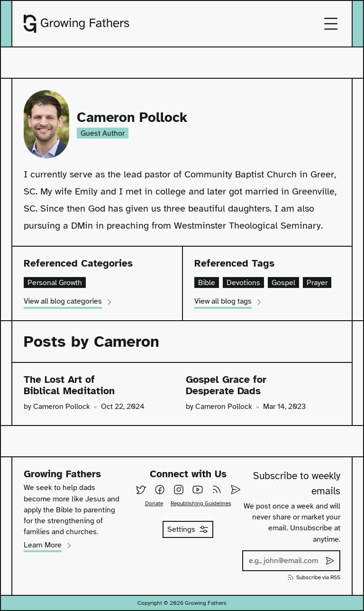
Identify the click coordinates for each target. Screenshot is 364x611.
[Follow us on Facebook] (160, 490)
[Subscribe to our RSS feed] (217, 490)
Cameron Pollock (132, 118)
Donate (154, 503)
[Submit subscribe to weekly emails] (330, 561)
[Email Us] (236, 490)
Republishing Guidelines (201, 503)
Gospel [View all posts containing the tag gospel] (283, 282)
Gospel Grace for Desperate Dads (226, 386)
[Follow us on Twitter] (141, 490)
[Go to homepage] (77, 24)
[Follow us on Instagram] (179, 490)
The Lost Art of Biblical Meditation (69, 386)
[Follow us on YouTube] (198, 490)
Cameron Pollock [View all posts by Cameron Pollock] (62, 406)
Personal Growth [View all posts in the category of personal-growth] (55, 282)
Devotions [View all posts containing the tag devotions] (243, 282)
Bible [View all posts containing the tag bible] (207, 282)
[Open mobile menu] (331, 24)
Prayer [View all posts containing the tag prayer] (317, 282)
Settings (188, 529)
